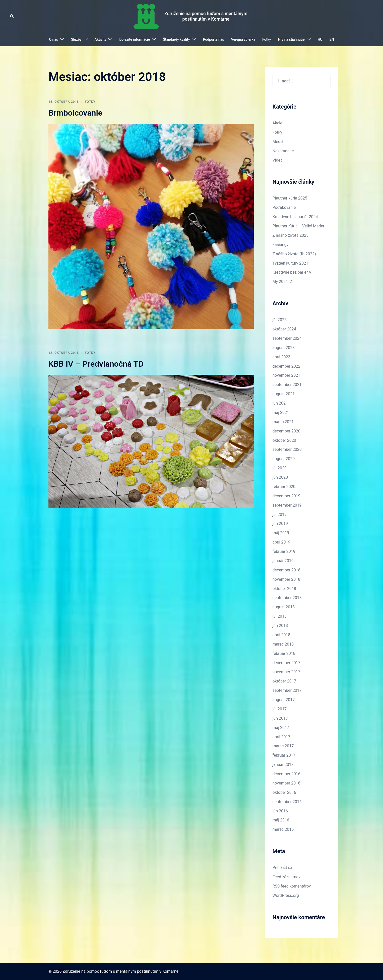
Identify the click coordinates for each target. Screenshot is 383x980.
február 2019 (284, 551)
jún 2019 (280, 524)
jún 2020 (280, 477)
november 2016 (286, 783)
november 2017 (286, 672)
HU (320, 39)
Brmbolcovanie (75, 113)
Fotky (267, 39)
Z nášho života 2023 (291, 235)
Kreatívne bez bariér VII (293, 272)
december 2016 (286, 774)
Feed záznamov (287, 877)
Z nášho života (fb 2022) (294, 254)
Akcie (277, 123)
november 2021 (286, 375)
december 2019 (286, 496)
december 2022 (286, 366)
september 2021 (287, 385)
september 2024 (287, 338)
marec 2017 (283, 746)
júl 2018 (280, 616)
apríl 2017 (281, 737)
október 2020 (284, 440)
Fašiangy (281, 245)
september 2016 (287, 802)
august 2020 (284, 459)
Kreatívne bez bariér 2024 (295, 217)
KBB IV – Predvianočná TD (96, 364)
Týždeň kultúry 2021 (291, 263)
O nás (53, 39)
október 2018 (284, 589)
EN (332, 39)
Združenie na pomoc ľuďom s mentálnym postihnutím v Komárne (206, 16)
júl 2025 (280, 320)
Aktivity (101, 39)
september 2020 (287, 449)
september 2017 (287, 690)
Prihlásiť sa (282, 868)
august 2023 (284, 348)
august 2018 (284, 607)
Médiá (278, 142)
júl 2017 (280, 709)
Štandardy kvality (176, 39)
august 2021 (284, 394)
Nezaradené (283, 151)
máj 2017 (281, 728)
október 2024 (284, 329)
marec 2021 (283, 422)
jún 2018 (280, 626)
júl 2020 (280, 468)
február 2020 (284, 487)
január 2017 (283, 765)
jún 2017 (280, 718)
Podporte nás (213, 39)
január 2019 (283, 561)
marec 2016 (283, 829)
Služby (76, 39)
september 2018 (287, 598)
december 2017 (286, 663)
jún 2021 (280, 403)
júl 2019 (280, 514)
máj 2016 (281, 820)
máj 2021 (281, 412)
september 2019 (287, 505)
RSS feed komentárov (292, 886)
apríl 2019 (281, 542)
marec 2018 (283, 644)
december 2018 (286, 570)
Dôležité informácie (135, 39)
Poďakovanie (284, 207)
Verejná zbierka (243, 39)
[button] (12, 16)
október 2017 (284, 681)
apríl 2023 (281, 357)
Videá (278, 160)
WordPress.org (286, 895)
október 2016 (284, 792)
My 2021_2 (282, 282)
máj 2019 (281, 533)
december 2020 (286, 431)
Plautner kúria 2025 (290, 198)
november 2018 (286, 579)
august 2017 (284, 700)
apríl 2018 (281, 635)
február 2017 (284, 755)
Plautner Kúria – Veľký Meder (299, 226)
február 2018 (284, 653)
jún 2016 (280, 811)
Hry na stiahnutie (291, 39)
